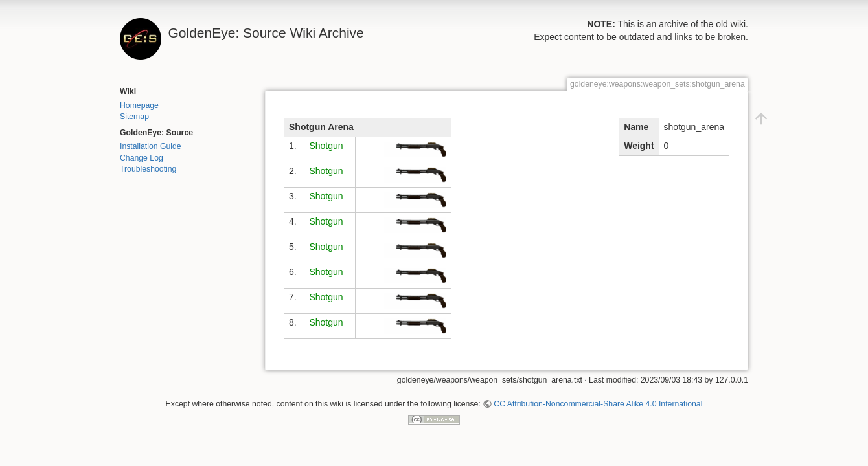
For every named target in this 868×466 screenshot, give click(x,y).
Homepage (139, 105)
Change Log (142, 158)
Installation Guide (151, 146)
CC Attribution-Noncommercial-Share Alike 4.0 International (598, 404)
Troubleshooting (148, 169)
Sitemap (134, 116)
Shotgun (326, 146)
